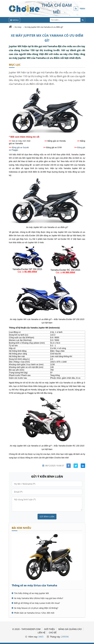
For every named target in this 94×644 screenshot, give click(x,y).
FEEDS (82, 9)
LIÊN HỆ (41, 632)
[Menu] (14, 20)
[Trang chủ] (10, 27)
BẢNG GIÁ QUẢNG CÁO (70, 629)
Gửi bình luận (47, 517)
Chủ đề (53, 632)
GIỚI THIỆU (49, 629)
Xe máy (18, 27)
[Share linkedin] (83, 466)
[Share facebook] (69, 466)
